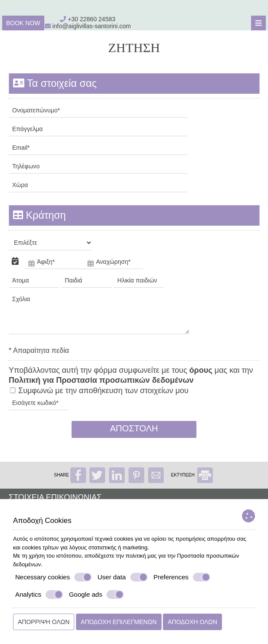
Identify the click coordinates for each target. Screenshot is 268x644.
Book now (23, 23)
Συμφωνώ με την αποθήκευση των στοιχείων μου (99, 391)
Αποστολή (134, 428)
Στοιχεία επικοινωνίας (55, 497)
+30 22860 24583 (91, 19)
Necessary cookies (53, 577)
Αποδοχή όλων (192, 622)
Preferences (182, 577)
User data (123, 577)
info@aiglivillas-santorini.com (88, 26)
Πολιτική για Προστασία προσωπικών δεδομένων (101, 380)
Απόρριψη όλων (44, 622)
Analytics (39, 595)
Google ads (97, 595)
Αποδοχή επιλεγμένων (119, 622)
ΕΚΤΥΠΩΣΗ (192, 475)
